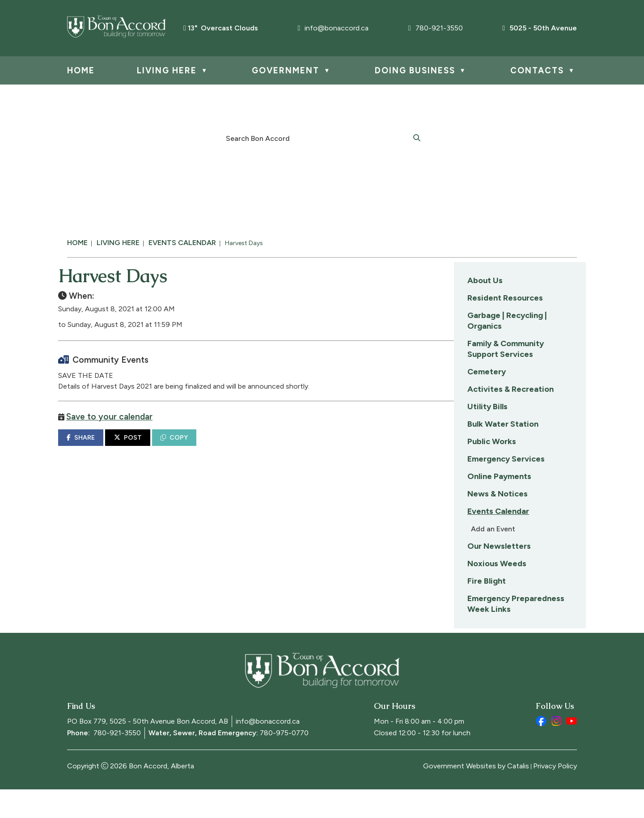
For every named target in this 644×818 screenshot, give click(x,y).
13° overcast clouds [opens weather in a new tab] (223, 28)
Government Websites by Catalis (476, 795)
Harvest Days (244, 243)
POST (269, 447)
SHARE (222, 447)
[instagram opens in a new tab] (556, 750)
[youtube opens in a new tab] (572, 750)
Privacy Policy (555, 795)
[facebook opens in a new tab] (541, 750)
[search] (317, 138)
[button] (417, 137)
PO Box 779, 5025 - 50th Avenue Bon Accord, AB (148, 750)
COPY (315, 447)
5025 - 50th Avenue (540, 28)
